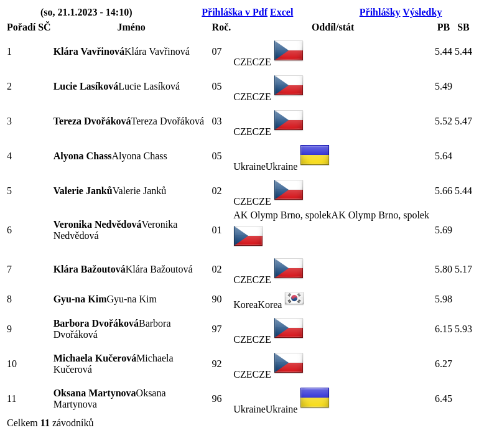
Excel (281, 12)
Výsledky (422, 12)
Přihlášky (380, 12)
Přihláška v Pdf (235, 12)
